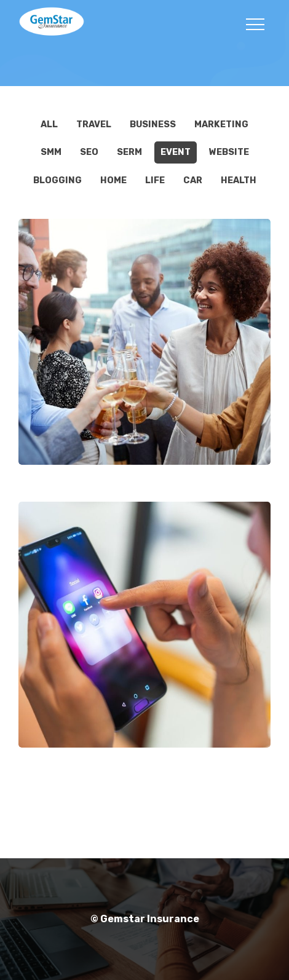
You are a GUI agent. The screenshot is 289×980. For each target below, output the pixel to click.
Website (229, 152)
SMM (51, 152)
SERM (129, 152)
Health (239, 180)
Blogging (57, 180)
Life (155, 180)
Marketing (221, 124)
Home (113, 180)
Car (193, 180)
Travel (94, 124)
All (49, 124)
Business (153, 124)
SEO (89, 152)
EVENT (176, 152)
